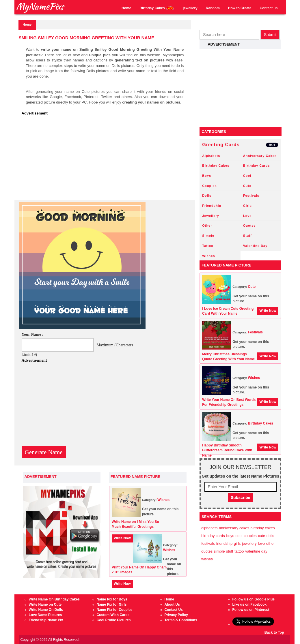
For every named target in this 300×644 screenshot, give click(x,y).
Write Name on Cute (45, 604)
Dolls (207, 196)
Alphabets (211, 156)
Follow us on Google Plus (254, 599)
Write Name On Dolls (46, 610)
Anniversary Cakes (260, 156)
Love (247, 216)
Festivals (251, 196)
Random (213, 8)
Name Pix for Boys (112, 599)
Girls (247, 206)
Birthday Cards (257, 166)
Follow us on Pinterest (251, 610)
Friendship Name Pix (46, 620)
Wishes (163, 500)
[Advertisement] (106, 159)
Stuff (247, 236)
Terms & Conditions (181, 620)
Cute (247, 186)
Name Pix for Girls (112, 604)
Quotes (249, 226)
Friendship (212, 206)
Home (126, 8)
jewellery (190, 8)
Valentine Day (255, 246)
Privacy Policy (176, 615)
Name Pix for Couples (115, 610)
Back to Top (274, 632)
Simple (208, 236)
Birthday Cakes (157, 8)
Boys (207, 176)
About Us (172, 604)
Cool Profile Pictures (114, 620)
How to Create (240, 8)
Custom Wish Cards (113, 615)
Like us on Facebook (250, 604)
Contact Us (174, 610)
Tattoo (208, 246)
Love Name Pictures (45, 615)
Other (207, 226)
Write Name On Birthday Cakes (54, 599)
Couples (209, 186)
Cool (247, 176)
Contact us (269, 8)
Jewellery (211, 216)
